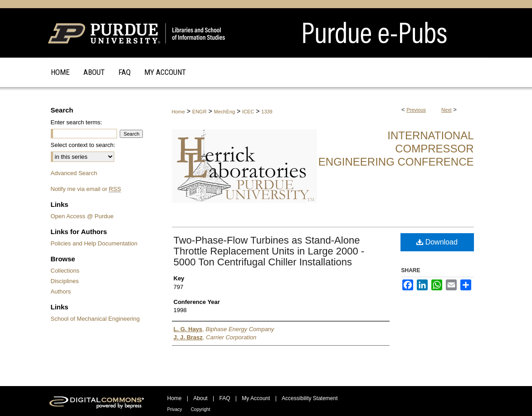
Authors (61, 291)
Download (437, 242)
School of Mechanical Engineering (95, 319)
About (200, 398)
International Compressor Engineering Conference (396, 149)
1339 (267, 112)
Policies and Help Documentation (94, 243)
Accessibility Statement (310, 398)
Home (178, 112)
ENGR (200, 112)
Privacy (175, 409)
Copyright (201, 409)
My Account (256, 398)
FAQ (225, 398)
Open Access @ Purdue (82, 216)
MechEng (225, 112)
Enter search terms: (76, 122)
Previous (416, 110)
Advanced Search (74, 173)
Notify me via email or (86, 189)
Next (447, 110)
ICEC (248, 112)
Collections (65, 271)
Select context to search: (83, 145)
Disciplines (65, 281)
